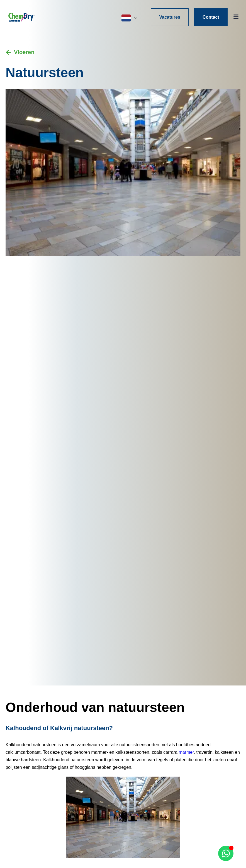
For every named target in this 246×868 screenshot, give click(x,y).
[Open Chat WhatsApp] (226, 853)
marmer (186, 752)
